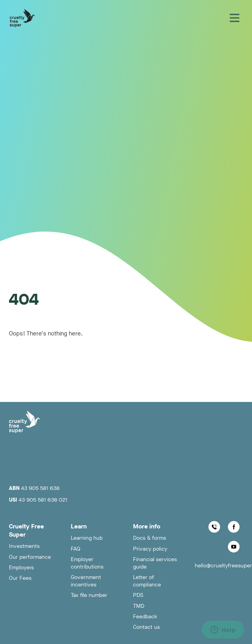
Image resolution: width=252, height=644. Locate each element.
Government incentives (86, 581)
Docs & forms (150, 538)
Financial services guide (155, 563)
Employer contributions (87, 563)
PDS (138, 595)
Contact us (146, 627)
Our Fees (20, 578)
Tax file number (89, 595)
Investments (24, 546)
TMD (139, 606)
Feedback (145, 617)
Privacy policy (150, 549)
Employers (21, 568)
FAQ (76, 549)
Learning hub (87, 538)
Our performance (30, 557)
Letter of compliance (147, 581)
